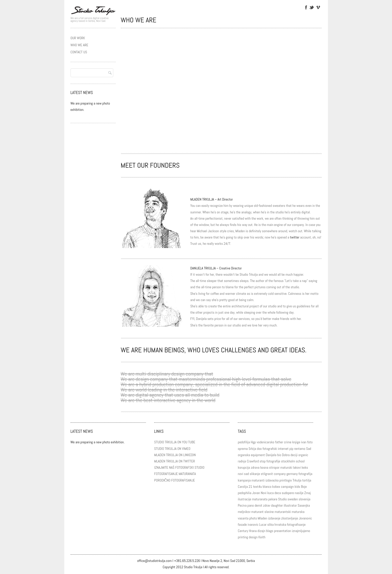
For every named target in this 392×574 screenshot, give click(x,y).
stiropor (274, 467)
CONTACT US (79, 52)
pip (291, 449)
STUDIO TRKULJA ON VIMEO (172, 449)
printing (243, 537)
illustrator (290, 505)
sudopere (288, 493)
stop (263, 461)
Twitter (312, 7)
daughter (277, 505)
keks (305, 467)
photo (253, 518)
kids (297, 487)
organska (244, 455)
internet (283, 449)
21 (250, 487)
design (253, 537)
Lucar (263, 524)
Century (243, 531)
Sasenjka (304, 505)
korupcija (244, 467)
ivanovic (253, 524)
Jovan (256, 493)
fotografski (270, 449)
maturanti (258, 480)
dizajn (261, 531)
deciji (294, 455)
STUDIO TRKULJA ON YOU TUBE (175, 442)
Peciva (242, 505)
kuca (270, 493)
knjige (296, 442)
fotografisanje (296, 524)
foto (310, 442)
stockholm (288, 461)
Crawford (253, 461)
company (280, 474)
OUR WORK (78, 38)
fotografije (273, 461)
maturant (258, 512)
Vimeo (318, 7)
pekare (273, 499)
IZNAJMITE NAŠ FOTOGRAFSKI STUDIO (179, 467)
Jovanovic (305, 518)
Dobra (286, 455)
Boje (304, 487)
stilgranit (267, 474)
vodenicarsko (265, 442)
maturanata (260, 499)
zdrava (255, 467)
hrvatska (280, 524)
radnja (242, 461)
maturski (286, 467)
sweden (293, 499)
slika (271, 524)
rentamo (300, 449)
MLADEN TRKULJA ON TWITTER (175, 461)
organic (303, 455)
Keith (262, 537)
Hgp (253, 442)
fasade (242, 524)
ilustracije (244, 499)
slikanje (255, 474)
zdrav (267, 505)
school (300, 461)
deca (278, 493)
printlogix (286, 480)
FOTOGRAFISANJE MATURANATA (175, 474)
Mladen (262, 518)
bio (279, 455)
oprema (243, 449)
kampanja (244, 480)
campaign (287, 487)
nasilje (299, 493)
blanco (267, 487)
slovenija (304, 499)
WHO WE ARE (79, 45)
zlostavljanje (290, 518)
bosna (264, 467)
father (279, 442)
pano (250, 505)
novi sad (243, 474)
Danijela (271, 455)
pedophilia (245, 493)
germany (292, 474)
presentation (283, 531)
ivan (304, 442)
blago (270, 531)
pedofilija (244, 442)
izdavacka (272, 480)
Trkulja (297, 480)
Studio (282, 499)
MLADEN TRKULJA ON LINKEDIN (175, 455)
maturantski (283, 512)
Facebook (306, 7)
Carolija (243, 487)
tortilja (307, 480)
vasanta (243, 518)
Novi (264, 493)
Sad (309, 449)
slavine (269, 512)
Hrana (253, 531)
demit (259, 505)
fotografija (305, 474)
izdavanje (274, 518)
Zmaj (308, 493)
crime (288, 442)
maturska (298, 512)
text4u (257, 487)
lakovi (297, 467)
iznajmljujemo (301, 531)
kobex (276, 487)
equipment (258, 455)
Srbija (252, 449)
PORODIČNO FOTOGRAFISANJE (175, 480)
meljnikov (244, 512)
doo (259, 449)
